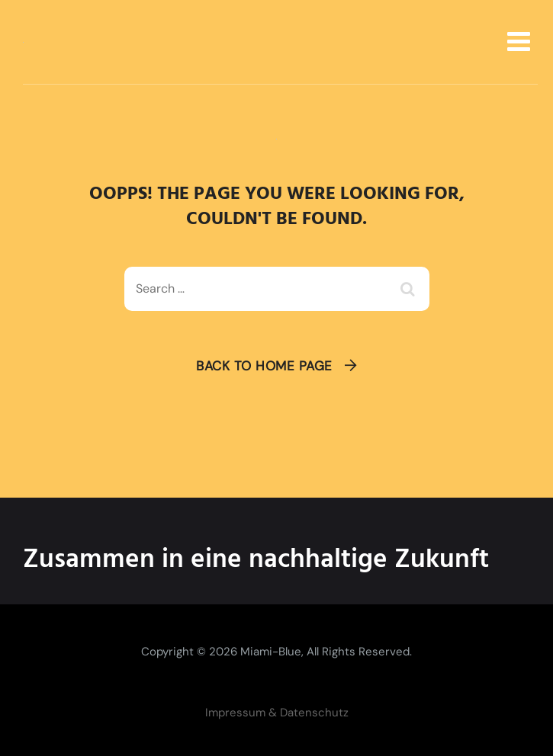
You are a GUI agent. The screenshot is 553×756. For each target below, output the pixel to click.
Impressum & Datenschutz (277, 713)
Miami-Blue (271, 652)
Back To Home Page (264, 366)
